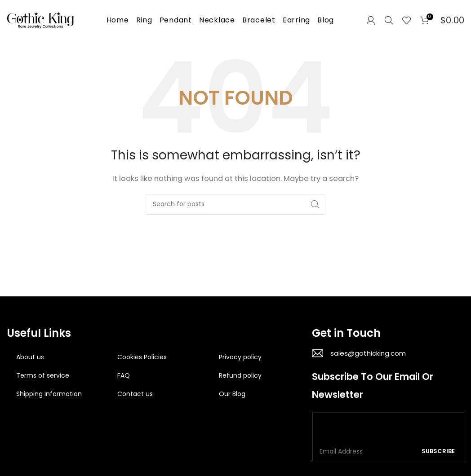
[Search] (389, 20)
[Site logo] (40, 20)
